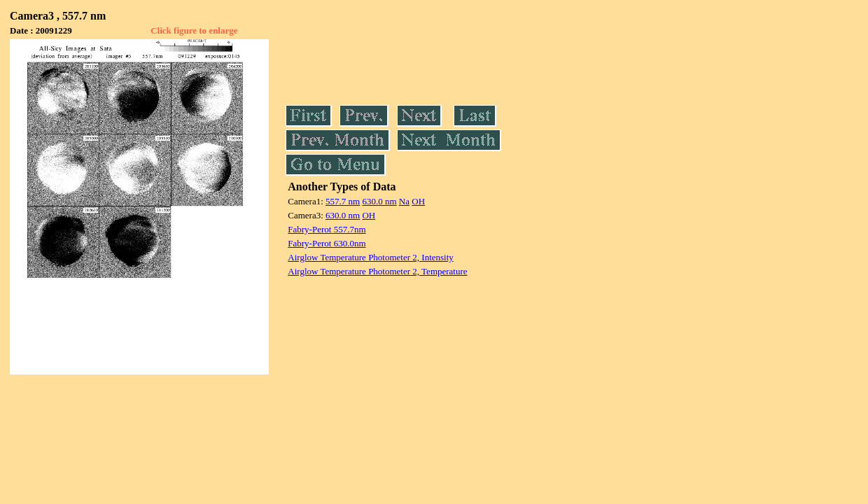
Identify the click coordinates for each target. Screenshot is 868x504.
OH (418, 201)
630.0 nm (379, 201)
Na (404, 201)
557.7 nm (343, 201)
